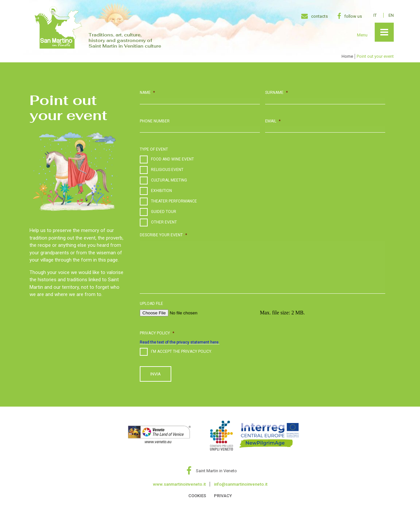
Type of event (154, 149)
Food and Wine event (172, 159)
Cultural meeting (169, 180)
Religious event (167, 170)
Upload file (151, 304)
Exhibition (161, 191)
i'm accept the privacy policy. (181, 351)
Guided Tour (164, 212)
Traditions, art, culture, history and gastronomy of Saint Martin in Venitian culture (125, 40)
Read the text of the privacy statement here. (180, 342)
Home (347, 56)
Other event (164, 222)
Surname (276, 93)
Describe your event (163, 235)
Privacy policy (157, 333)
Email (273, 121)
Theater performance (174, 201)
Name (147, 93)
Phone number (155, 121)
